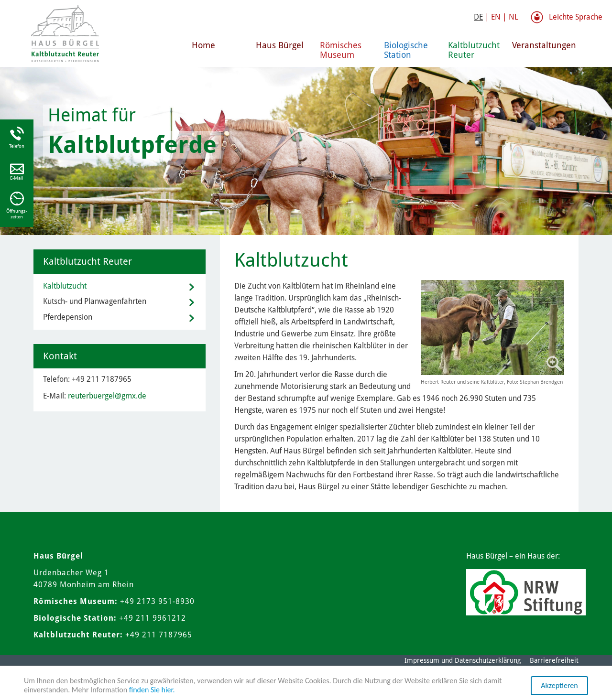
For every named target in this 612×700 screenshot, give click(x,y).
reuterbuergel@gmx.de (107, 396)
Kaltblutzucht (65, 286)
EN (496, 17)
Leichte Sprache (576, 17)
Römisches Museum (341, 50)
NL (514, 17)
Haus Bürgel (280, 45)
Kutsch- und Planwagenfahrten (95, 301)
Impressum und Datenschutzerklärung (463, 660)
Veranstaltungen (540, 45)
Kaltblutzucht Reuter (474, 50)
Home (203, 45)
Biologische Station (406, 50)
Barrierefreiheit (554, 660)
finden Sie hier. (152, 690)
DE (478, 17)
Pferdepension (68, 317)
